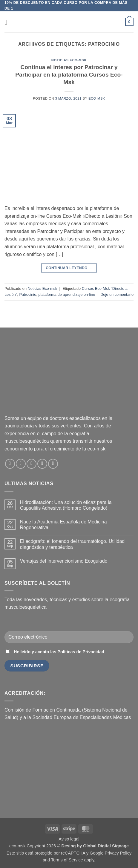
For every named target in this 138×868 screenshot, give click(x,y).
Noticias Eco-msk (69, 60)
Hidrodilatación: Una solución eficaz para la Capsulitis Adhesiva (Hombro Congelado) (66, 505)
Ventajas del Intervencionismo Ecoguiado (64, 561)
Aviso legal (69, 839)
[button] (8, 22)
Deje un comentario (117, 294)
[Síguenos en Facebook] (10, 464)
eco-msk (97, 98)
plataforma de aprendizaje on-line (67, 294)
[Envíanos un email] (32, 464)
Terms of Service (67, 860)
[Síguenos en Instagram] (21, 464)
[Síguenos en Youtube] (53, 464)
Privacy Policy (118, 853)
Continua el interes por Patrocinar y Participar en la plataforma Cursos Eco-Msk (69, 75)
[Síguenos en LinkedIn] (42, 464)
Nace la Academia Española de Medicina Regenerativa (63, 525)
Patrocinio (28, 294)
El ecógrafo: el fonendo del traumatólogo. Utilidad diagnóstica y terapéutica (72, 544)
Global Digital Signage (106, 846)
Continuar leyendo (69, 268)
